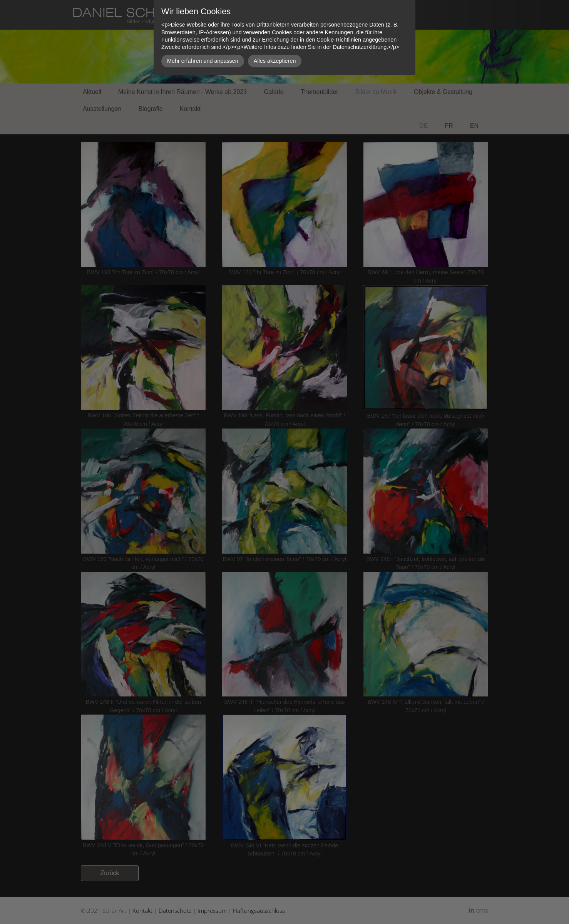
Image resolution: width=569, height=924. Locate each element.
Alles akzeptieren (275, 61)
